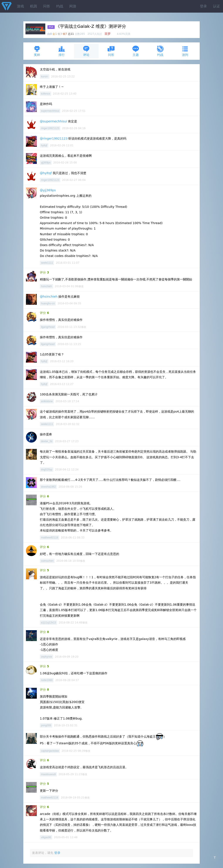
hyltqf (44, 145)
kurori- (45, 77)
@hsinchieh (49, 297)
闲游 (73, 6)
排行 (62, 51)
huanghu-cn (48, 303)
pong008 (46, 725)
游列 (185, 51)
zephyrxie (46, 657)
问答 (47, 6)
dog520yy (47, 470)
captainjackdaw (50, 751)
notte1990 (47, 680)
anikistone (47, 401)
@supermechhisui (53, 121)
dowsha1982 (48, 487)
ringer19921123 (50, 128)
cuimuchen (47, 561)
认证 (216, 6)
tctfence (46, 94)
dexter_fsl (47, 441)
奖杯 (37, 51)
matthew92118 (50, 538)
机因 (34, 6)
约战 (60, 6)
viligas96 (46, 837)
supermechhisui (50, 111)
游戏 (20, 6)
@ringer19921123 (54, 138)
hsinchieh (46, 286)
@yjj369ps (48, 190)
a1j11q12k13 (48, 623)
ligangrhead (48, 327)
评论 (86, 51)
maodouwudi (48, 774)
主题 (136, 51)
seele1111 (47, 263)
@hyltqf (46, 173)
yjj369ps (46, 163)
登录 (203, 6)
